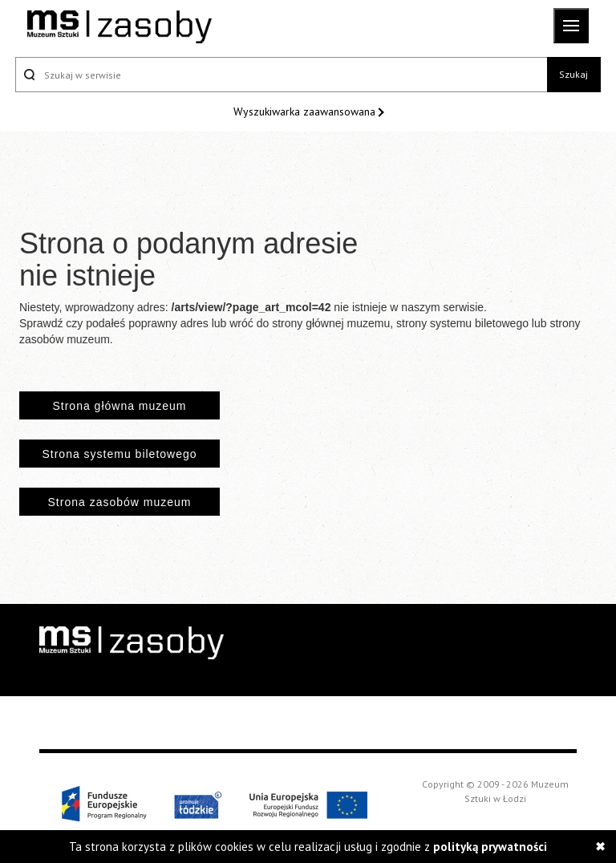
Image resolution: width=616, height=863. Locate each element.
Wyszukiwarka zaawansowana (306, 111)
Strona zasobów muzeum (120, 502)
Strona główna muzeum (119, 406)
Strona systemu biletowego (119, 454)
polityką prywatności (490, 847)
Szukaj (573, 74)
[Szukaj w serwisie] (281, 75)
